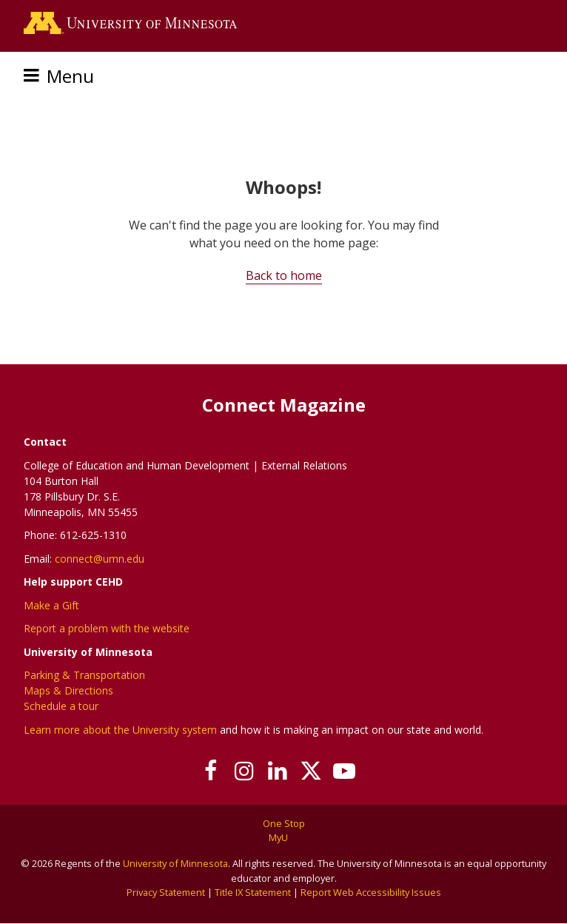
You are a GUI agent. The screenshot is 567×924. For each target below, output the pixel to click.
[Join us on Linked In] (278, 771)
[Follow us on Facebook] (211, 771)
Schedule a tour (61, 706)
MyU (284, 837)
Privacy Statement (166, 892)
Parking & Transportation (84, 675)
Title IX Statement (253, 892)
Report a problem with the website (107, 628)
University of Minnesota (175, 863)
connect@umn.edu (100, 559)
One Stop (284, 823)
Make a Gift (51, 605)
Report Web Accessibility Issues (371, 892)
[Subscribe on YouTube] (345, 771)
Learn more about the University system (120, 730)
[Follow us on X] (311, 771)
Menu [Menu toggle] (70, 76)
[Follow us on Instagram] (245, 771)
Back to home (284, 275)
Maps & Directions (68, 690)
